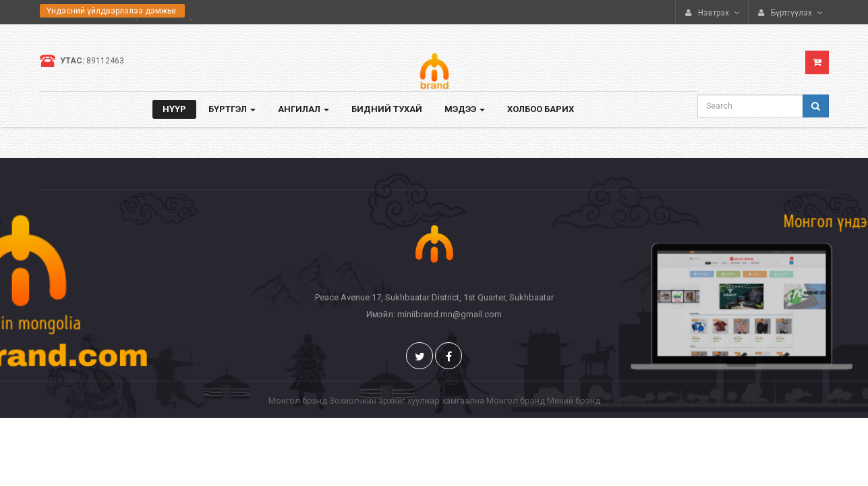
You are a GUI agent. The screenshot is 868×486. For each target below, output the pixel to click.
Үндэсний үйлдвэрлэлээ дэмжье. (112, 11)
